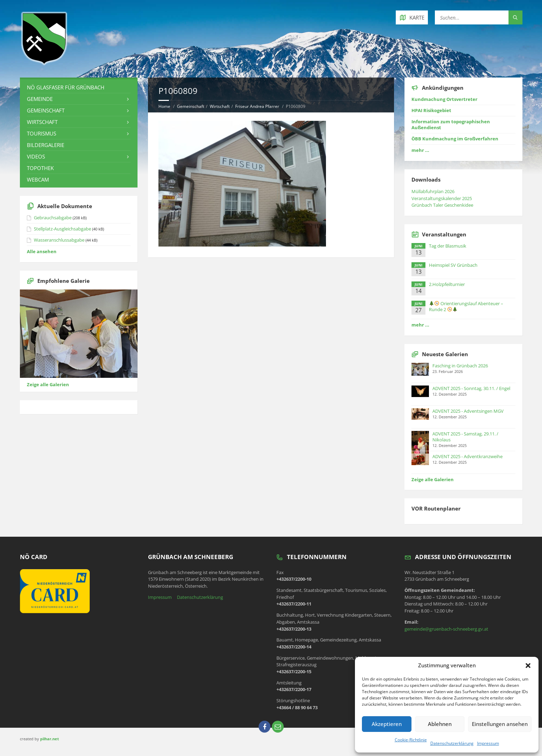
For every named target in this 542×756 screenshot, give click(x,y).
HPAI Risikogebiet (431, 110)
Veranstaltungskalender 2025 (442, 198)
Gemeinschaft (191, 106)
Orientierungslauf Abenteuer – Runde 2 (466, 306)
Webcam (38, 179)
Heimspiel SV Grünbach (453, 265)
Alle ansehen (42, 251)
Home (164, 106)
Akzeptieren (387, 724)
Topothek (40, 168)
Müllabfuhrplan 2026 (433, 191)
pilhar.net (50, 739)
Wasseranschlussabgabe (59, 240)
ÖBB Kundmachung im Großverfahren (455, 139)
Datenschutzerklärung (452, 743)
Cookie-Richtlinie (411, 740)
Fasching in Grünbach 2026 (460, 366)
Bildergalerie (46, 145)
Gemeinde (40, 99)
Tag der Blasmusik (448, 246)
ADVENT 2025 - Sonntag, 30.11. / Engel (471, 388)
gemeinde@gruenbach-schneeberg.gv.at (446, 629)
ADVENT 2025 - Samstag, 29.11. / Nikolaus (465, 437)
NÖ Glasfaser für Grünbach (66, 87)
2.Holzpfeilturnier (447, 284)
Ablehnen (440, 724)
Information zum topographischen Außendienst (451, 124)
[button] (528, 666)
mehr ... (420, 150)
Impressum (488, 743)
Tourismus (42, 133)
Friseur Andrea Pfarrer (257, 106)
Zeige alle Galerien (48, 384)
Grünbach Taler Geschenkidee (442, 205)
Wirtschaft (220, 106)
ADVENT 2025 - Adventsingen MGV (468, 411)
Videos (36, 156)
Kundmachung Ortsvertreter (444, 99)
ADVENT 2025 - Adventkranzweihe (467, 456)
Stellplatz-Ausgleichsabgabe (62, 229)
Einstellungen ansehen (500, 724)
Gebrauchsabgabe (53, 218)
